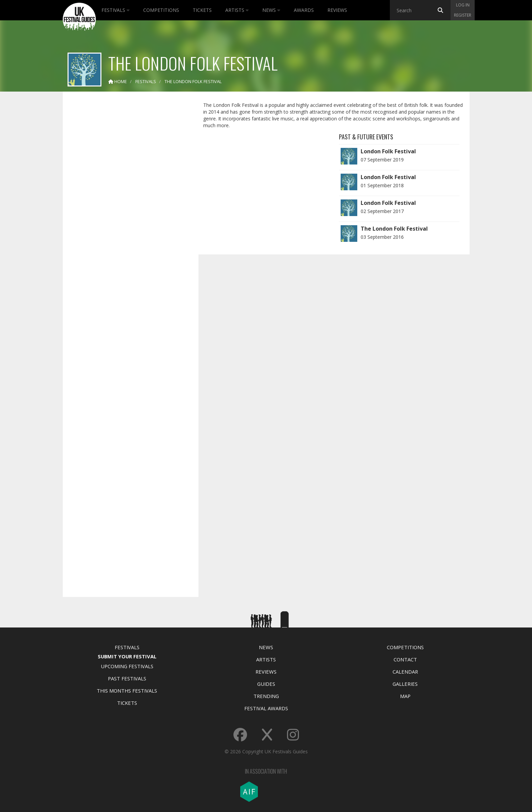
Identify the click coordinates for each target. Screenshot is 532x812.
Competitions (161, 10)
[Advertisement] (126, 204)
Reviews (337, 10)
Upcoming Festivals (127, 666)
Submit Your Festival (127, 656)
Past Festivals (127, 678)
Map (405, 696)
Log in (463, 5)
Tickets (202, 10)
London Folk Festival (388, 151)
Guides (266, 684)
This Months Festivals (127, 691)
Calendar (405, 672)
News (271, 10)
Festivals (116, 10)
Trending (266, 696)
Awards (304, 10)
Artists (237, 10)
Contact (405, 659)
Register (463, 15)
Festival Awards (266, 708)
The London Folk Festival (394, 229)
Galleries (405, 684)
